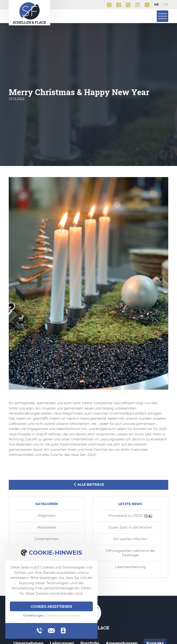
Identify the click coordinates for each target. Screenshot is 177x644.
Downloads (147, 5)
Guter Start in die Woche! (130, 528)
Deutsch (157, 5)
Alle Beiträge (88, 485)
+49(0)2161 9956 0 (128, 5)
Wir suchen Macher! (130, 539)
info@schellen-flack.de (138, 5)
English (166, 5)
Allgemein (47, 516)
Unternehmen (47, 539)
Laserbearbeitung (130, 567)
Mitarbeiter (47, 528)
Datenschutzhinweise (63, 616)
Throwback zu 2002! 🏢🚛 (130, 516)
